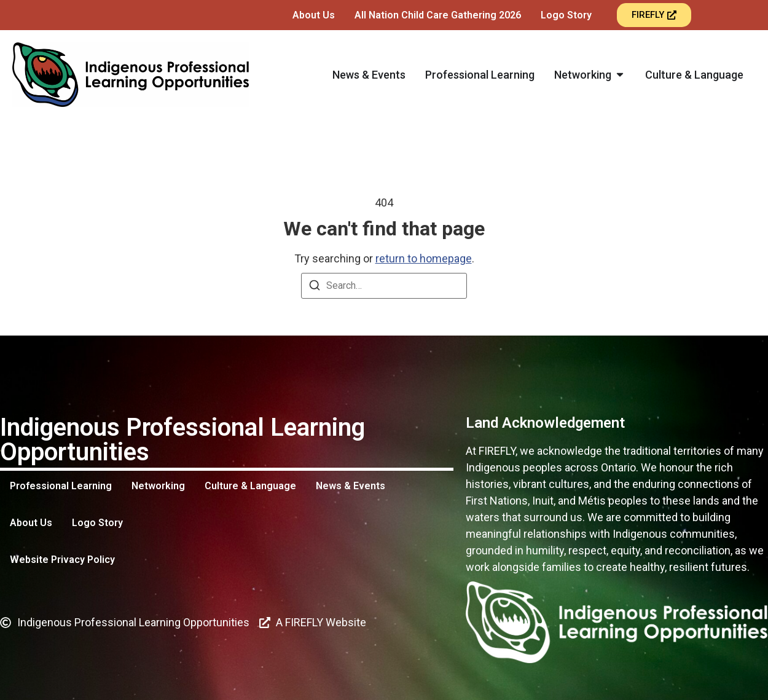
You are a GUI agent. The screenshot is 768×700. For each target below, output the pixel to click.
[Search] (315, 287)
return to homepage (424, 258)
